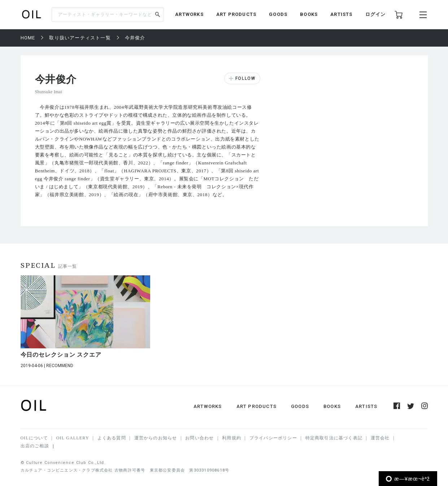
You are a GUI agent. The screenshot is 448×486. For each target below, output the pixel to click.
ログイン (376, 14)
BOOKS (309, 14)
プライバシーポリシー (273, 438)
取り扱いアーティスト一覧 (80, 38)
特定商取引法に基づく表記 (334, 438)
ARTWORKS (189, 14)
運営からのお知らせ (156, 438)
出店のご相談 (35, 446)
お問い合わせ (199, 438)
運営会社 (380, 438)
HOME (28, 38)
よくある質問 (112, 438)
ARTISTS (341, 14)
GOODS (278, 14)
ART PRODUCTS (236, 14)
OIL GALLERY (73, 438)
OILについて (34, 438)
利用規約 (232, 438)
